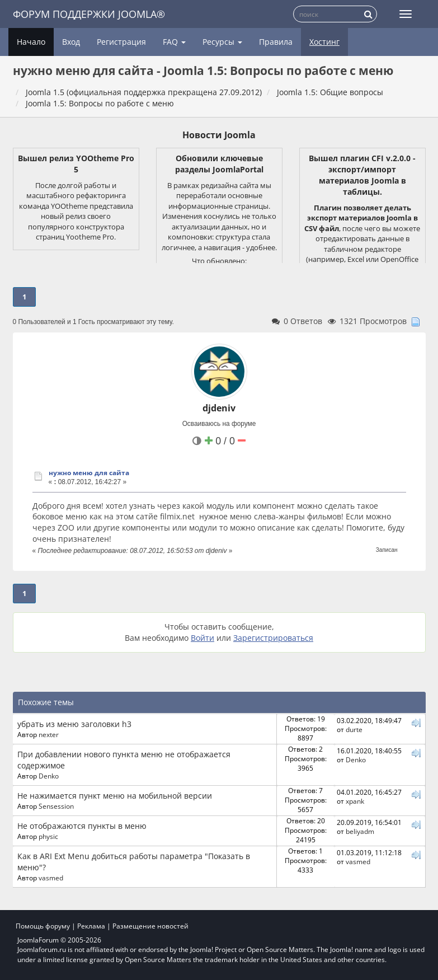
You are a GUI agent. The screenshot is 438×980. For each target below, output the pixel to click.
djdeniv (219, 408)
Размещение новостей (150, 926)
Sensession (56, 806)
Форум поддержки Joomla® (89, 14)
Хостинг (324, 42)
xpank (355, 801)
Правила (276, 42)
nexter (49, 734)
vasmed (51, 878)
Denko (49, 776)
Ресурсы (222, 42)
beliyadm (360, 831)
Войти (202, 638)
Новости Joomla (219, 135)
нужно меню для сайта (89, 473)
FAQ (174, 42)
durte (354, 729)
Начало (31, 42)
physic (48, 836)
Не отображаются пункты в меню (82, 826)
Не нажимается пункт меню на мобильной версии (115, 796)
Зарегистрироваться (273, 638)
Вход (71, 42)
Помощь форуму (43, 926)
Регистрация (121, 42)
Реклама (91, 926)
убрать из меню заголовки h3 (74, 724)
